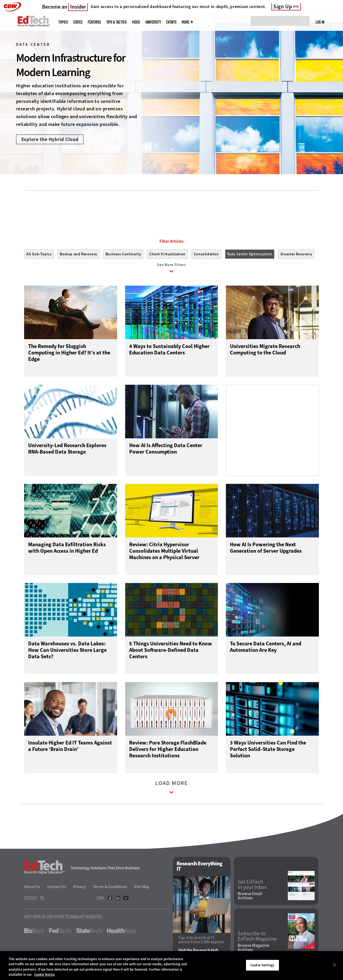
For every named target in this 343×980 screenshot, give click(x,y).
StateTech (89, 932)
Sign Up (283, 7)
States (78, 22)
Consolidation (206, 254)
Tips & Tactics (116, 22)
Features (94, 22)
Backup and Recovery (78, 254)
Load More (171, 790)
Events (171, 22)
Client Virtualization (167, 254)
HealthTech (122, 932)
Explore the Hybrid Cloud (50, 139)
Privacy (80, 888)
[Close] (334, 965)
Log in (320, 22)
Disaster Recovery (296, 254)
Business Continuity (123, 254)
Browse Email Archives (250, 897)
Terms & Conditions (110, 888)
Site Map (142, 888)
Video (136, 22)
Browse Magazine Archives (253, 949)
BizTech (34, 932)
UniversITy (153, 22)
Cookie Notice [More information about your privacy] (44, 975)
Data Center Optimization (250, 254)
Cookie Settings (262, 965)
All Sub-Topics (39, 254)
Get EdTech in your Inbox (252, 886)
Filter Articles (171, 241)
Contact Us (57, 888)
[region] (171, 966)
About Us (32, 888)
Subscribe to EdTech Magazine (257, 937)
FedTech (60, 932)
